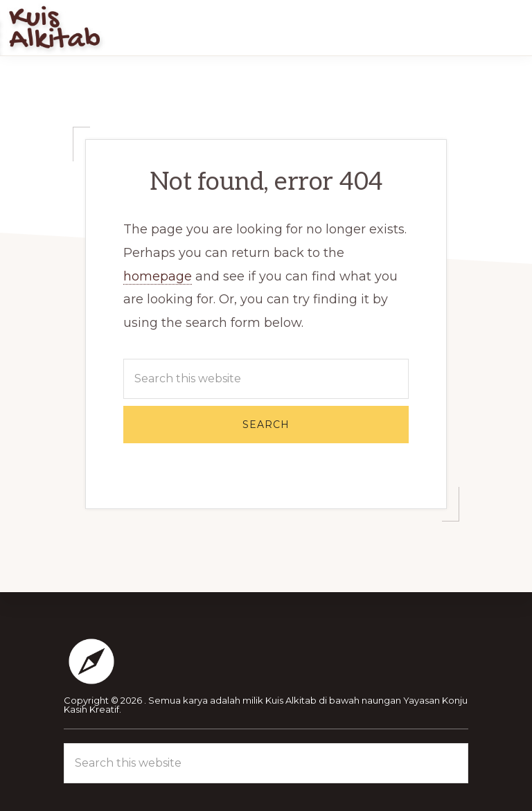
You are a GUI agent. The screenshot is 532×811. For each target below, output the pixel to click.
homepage (158, 276)
